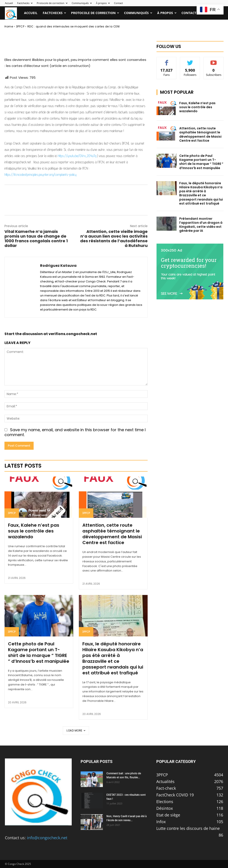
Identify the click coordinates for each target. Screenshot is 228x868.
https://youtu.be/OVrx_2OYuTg (77, 156)
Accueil (9, 3)
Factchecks (25, 3)
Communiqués (82, 3)
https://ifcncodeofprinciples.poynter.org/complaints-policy (41, 175)
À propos (103, 3)
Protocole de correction (52, 3)
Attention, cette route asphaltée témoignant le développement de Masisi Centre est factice (112, 534)
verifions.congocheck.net (73, 334)
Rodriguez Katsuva (35, 22)
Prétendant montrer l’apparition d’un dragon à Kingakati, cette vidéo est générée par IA (201, 225)
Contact (118, 3)
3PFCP (12, 513)
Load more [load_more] (76, 730)
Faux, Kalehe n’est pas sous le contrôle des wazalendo (34, 531)
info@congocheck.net (47, 838)
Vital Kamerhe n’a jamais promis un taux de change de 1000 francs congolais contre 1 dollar (36, 238)
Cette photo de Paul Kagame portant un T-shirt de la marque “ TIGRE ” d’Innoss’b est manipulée (39, 653)
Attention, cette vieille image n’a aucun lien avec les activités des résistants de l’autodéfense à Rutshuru (114, 238)
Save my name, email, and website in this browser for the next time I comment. (75, 432)
